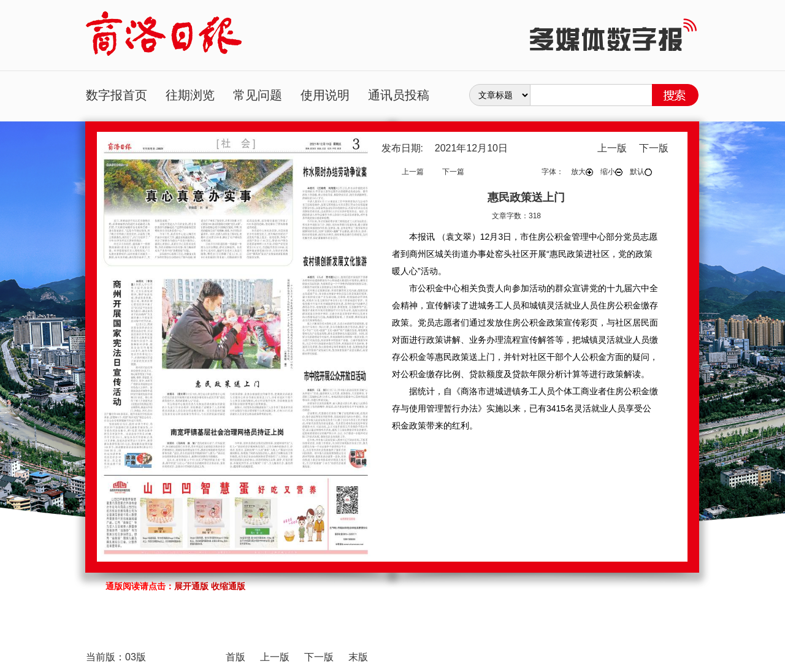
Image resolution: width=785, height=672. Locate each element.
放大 (582, 172)
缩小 (611, 172)
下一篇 (453, 172)
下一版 (654, 148)
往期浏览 (190, 95)
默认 (641, 172)
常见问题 (258, 95)
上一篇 (413, 172)
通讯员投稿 (399, 95)
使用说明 (325, 95)
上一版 (612, 148)
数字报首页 (117, 95)
